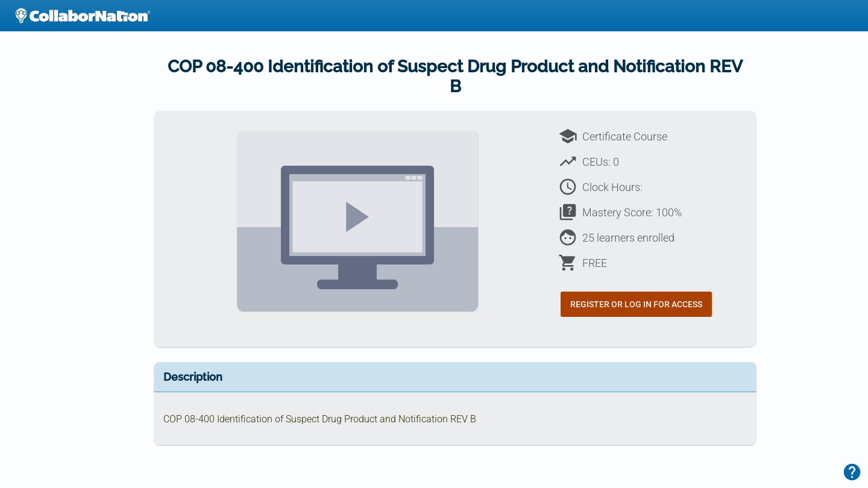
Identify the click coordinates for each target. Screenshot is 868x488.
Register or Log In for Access (636, 304)
